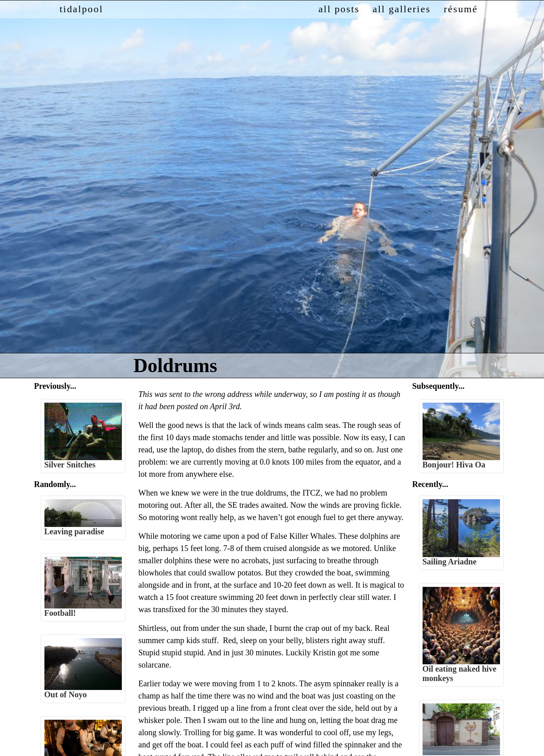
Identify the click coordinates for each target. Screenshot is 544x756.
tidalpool (81, 9)
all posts (339, 9)
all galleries (401, 9)
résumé (461, 9)
